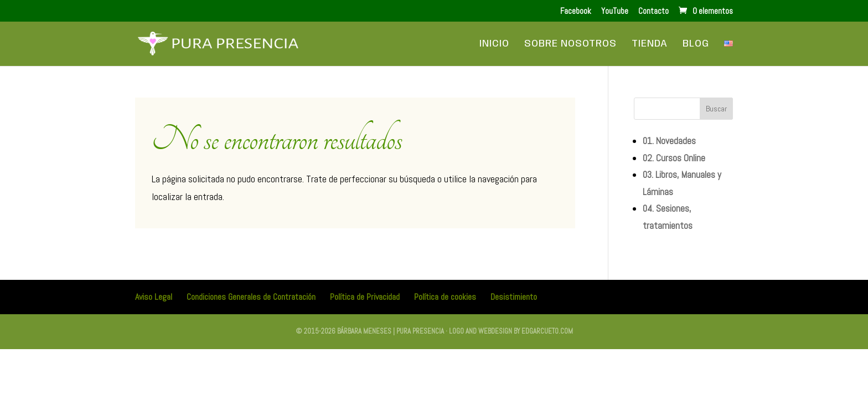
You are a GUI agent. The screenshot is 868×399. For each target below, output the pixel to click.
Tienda (650, 44)
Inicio (494, 44)
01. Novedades (669, 141)
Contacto (653, 11)
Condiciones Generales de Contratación (251, 297)
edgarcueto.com (547, 331)
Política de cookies (445, 297)
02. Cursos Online (674, 158)
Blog (696, 44)
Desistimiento (514, 297)
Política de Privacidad (365, 297)
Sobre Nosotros (570, 44)
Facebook (576, 11)
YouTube (615, 11)
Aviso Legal (154, 297)
